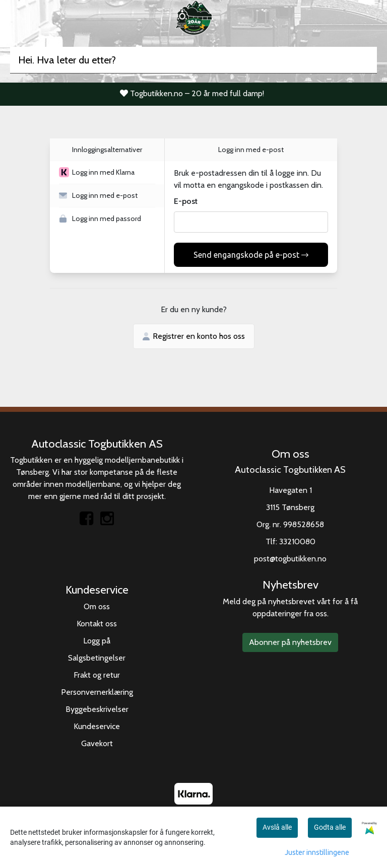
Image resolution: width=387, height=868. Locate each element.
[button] (107, 173)
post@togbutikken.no (290, 559)
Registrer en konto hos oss (194, 336)
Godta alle (330, 827)
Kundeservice (97, 726)
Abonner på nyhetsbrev (290, 642)
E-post (186, 201)
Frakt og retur (97, 675)
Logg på (97, 641)
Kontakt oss (97, 624)
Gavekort (97, 743)
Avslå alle (277, 827)
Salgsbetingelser (97, 658)
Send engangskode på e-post (251, 255)
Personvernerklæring (97, 692)
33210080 (297, 541)
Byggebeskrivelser (97, 709)
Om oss (97, 606)
